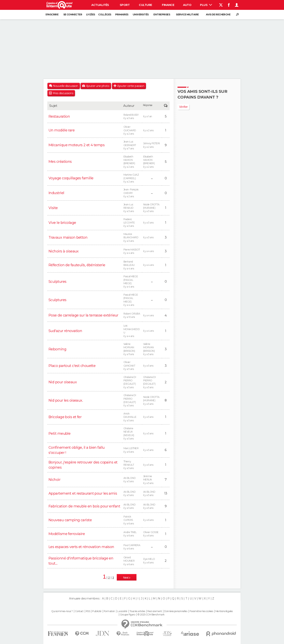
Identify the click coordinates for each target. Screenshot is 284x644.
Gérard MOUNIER (132, 561)
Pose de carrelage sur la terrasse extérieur (83, 315)
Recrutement (155, 611)
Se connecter (73, 14)
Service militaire (187, 14)
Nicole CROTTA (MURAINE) (152, 208)
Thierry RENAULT (132, 465)
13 (166, 493)
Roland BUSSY (132, 117)
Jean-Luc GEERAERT (132, 145)
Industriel (56, 193)
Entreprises (162, 14)
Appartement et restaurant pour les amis (83, 493)
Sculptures (57, 282)
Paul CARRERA (132, 547)
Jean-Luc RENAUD (132, 208)
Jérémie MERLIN (152, 480)
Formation (109, 611)
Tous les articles (137, 611)
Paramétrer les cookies (201, 611)
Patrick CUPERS (132, 520)
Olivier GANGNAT (132, 366)
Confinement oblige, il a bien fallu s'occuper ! (77, 450)
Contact (79, 611)
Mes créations (60, 162)
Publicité (97, 611)
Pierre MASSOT (132, 251)
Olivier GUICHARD (132, 130)
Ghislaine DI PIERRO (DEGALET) (132, 382)
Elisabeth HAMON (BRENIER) (132, 162)
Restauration (59, 116)
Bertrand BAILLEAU (132, 265)
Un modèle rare (62, 130)
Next (126, 578)
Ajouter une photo (98, 86)
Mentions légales (224, 611)
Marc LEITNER (132, 450)
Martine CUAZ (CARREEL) (132, 178)
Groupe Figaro (128, 615)
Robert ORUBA (132, 315)
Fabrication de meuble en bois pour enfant (84, 506)
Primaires (122, 14)
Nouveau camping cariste (70, 520)
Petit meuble (59, 434)
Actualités (100, 5)
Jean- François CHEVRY (132, 193)
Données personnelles (176, 611)
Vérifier (183, 107)
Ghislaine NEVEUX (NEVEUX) (132, 434)
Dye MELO (152, 561)
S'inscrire (52, 14)
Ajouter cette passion (131, 86)
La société (122, 611)
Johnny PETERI (152, 145)
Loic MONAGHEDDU (132, 331)
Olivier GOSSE (152, 534)
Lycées (91, 14)
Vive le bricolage (62, 223)
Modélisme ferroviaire (67, 534)
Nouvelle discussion (65, 86)
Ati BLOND (132, 480)
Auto (187, 5)
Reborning (57, 349)
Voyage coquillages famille (71, 178)
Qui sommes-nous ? (62, 611)
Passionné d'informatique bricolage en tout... (81, 561)
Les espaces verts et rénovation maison (81, 547)
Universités (141, 14)
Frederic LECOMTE (132, 223)
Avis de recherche (218, 14)
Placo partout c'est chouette (72, 366)
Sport (125, 5)
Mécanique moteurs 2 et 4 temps (77, 145)
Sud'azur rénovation (65, 331)
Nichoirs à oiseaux (64, 251)
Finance (168, 5)
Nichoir (54, 480)
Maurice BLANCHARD (132, 238)
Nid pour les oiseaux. (66, 400)
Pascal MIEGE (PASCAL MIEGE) (132, 282)
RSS (88, 611)
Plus (206, 5)
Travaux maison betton (68, 237)
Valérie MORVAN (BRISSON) (132, 349)
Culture (145, 5)
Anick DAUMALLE (132, 417)
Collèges (105, 14)
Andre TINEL (132, 534)
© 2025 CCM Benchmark (151, 615)
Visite (53, 208)
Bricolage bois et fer (65, 417)
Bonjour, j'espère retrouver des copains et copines (83, 465)
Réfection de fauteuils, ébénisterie (77, 265)
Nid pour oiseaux (63, 382)
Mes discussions (63, 93)
